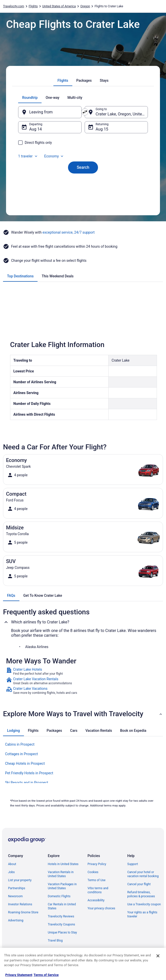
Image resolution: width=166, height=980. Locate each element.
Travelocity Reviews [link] (61, 916)
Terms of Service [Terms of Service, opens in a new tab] (46, 975)
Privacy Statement (19, 975)
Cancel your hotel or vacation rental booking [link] (143, 874)
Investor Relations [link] (20, 904)
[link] (83, 671)
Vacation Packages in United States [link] (62, 886)
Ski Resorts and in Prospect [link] (27, 783)
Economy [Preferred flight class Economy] (54, 156)
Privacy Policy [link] (97, 864)
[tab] (63, 80)
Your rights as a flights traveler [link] (142, 914)
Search (83, 167)
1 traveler (28, 156)
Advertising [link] (16, 920)
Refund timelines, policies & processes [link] (141, 894)
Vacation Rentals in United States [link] (61, 874)
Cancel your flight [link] (139, 884)
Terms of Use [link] (97, 880)
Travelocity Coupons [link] (61, 924)
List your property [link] (20, 880)
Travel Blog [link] (55, 941)
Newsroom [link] (15, 896)
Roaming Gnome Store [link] (23, 912)
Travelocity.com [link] (14, 6)
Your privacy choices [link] (102, 908)
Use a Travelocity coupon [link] (144, 904)
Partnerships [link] (17, 888)
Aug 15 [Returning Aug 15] (102, 129)
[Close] (158, 956)
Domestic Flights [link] (59, 896)
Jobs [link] (11, 872)
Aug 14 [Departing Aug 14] (36, 129)
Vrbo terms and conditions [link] (98, 890)
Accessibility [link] (96, 900)
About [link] (12, 864)
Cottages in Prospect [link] (21, 754)
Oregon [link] (85, 6)
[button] (83, 714)
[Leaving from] (50, 112)
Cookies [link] (93, 872)
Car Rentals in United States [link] (62, 906)
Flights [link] (33, 6)
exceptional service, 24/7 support (69, 232)
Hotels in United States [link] (63, 864)
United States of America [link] (59, 6)
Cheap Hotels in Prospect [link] (25, 763)
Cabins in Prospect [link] (20, 744)
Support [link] (132, 864)
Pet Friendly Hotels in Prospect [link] (29, 773)
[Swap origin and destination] (85, 112)
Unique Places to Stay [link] (62, 932)
